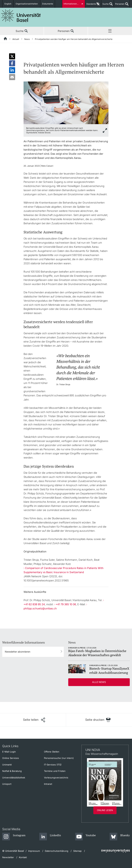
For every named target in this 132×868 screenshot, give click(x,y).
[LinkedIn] (50, 837)
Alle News (99, 682)
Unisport (7, 784)
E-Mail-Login (9, 752)
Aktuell (16, 39)
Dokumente (48, 4)
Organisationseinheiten (27, 4)
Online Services (11, 758)
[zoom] (66, 102)
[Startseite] (5, 39)
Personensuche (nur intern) (59, 758)
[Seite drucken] (98, 720)
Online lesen (105, 810)
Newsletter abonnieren (18, 652)
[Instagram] (14, 837)
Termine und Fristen (55, 771)
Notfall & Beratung (12, 771)
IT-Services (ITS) (53, 765)
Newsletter (8, 857)
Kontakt (23, 857)
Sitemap (77, 851)
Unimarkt (7, 765)
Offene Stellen (52, 752)
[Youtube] (86, 837)
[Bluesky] (120, 837)
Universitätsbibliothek (14, 778)
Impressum (34, 851)
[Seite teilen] (34, 720)
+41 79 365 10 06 (66, 604)
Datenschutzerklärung (57, 851)
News (27, 39)
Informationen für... (73, 4)
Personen (119, 5)
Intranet (48, 784)
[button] (12, 56)
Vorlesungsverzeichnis (56, 778)
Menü (110, 31)
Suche (105, 5)
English (8, 4)
